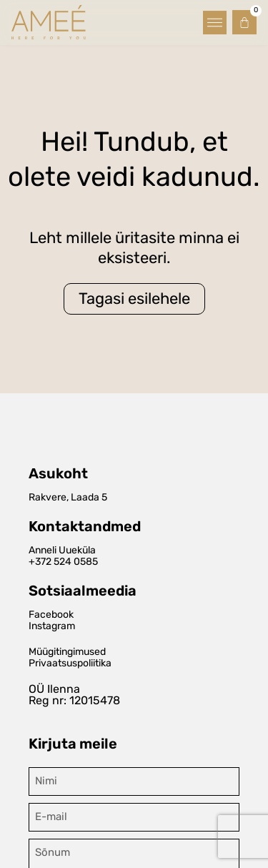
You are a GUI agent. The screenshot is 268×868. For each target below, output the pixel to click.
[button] (215, 21)
